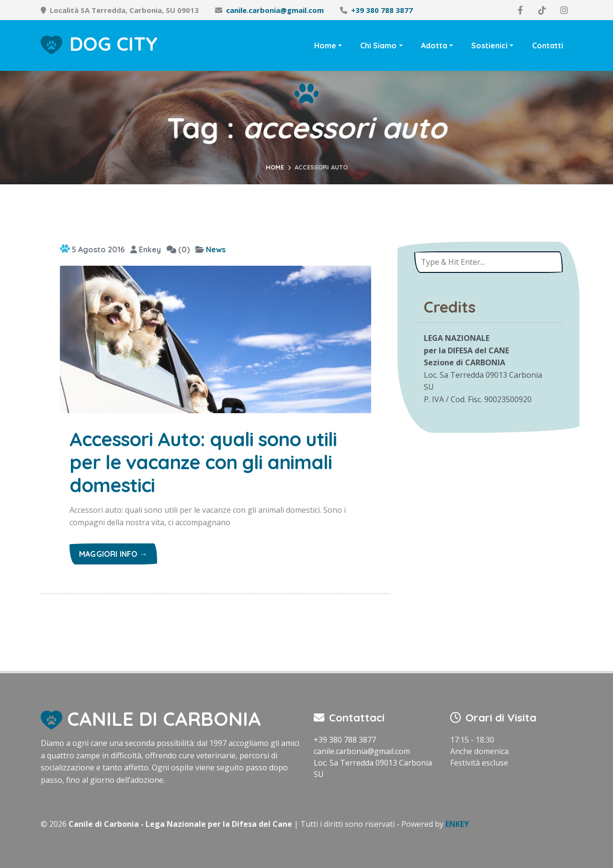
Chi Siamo (378, 45)
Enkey (146, 249)
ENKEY (457, 824)
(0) (178, 249)
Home (325, 45)
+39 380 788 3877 (382, 10)
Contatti (548, 45)
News (216, 249)
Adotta (434, 45)
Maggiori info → (113, 554)
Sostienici (489, 45)
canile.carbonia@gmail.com (275, 10)
